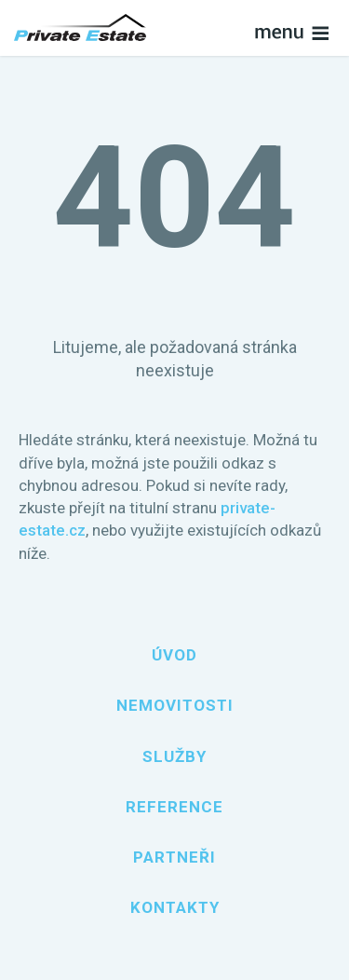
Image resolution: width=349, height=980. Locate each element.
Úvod (174, 655)
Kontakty (175, 907)
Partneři (174, 857)
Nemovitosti (175, 705)
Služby (174, 756)
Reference (174, 807)
